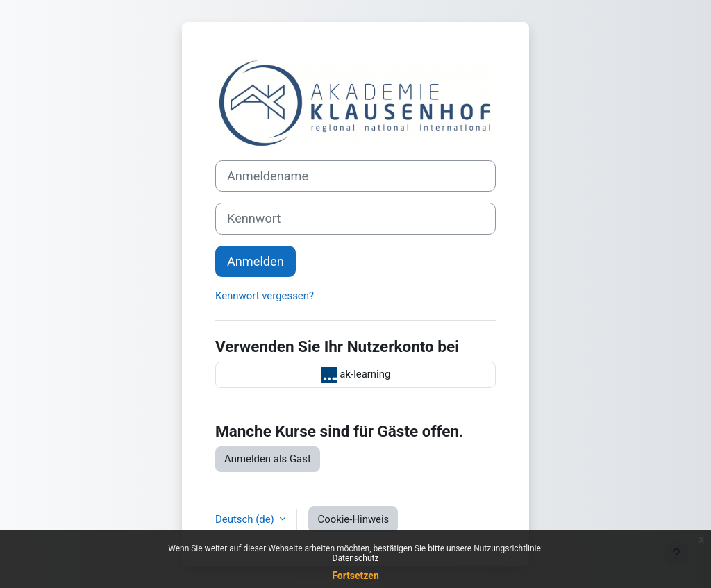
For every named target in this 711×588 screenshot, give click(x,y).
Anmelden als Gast (268, 459)
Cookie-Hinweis (353, 519)
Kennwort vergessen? (265, 296)
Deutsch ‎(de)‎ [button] (246, 519)
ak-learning (356, 375)
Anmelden (256, 261)
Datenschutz (356, 558)
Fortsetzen (355, 576)
